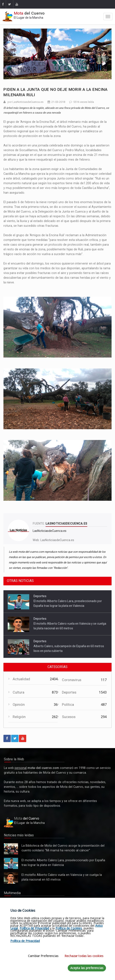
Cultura (18, 692)
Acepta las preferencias (87, 968)
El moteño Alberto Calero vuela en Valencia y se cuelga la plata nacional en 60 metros (11, 878)
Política (68, 705)
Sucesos (69, 717)
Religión (19, 717)
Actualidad (21, 679)
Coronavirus (72, 680)
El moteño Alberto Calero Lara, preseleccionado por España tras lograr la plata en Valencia (11, 863)
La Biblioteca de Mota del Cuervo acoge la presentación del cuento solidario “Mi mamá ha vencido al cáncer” (11, 849)
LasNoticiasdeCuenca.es (57, 540)
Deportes (40, 596)
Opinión (19, 705)
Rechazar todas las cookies (84, 956)
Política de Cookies (69, 928)
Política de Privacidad (34, 928)
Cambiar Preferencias (43, 956)
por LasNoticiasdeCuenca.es (25, 102)
